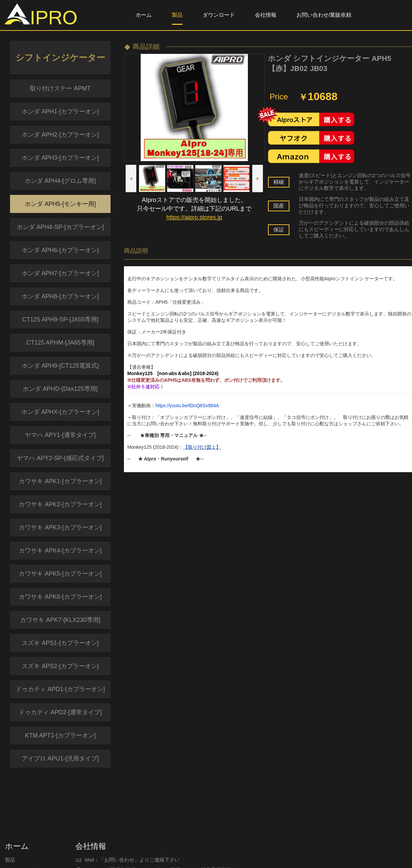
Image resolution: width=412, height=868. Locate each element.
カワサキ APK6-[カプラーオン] (60, 597)
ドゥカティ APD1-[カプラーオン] (60, 689)
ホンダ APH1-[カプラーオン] (60, 112)
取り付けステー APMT (60, 88)
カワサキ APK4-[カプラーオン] (60, 551)
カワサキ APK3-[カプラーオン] (60, 527)
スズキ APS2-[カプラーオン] (60, 666)
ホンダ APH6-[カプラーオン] (60, 250)
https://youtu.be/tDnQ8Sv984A (187, 406)
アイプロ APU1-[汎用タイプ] (60, 758)
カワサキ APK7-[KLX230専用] (60, 620)
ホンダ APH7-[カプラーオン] (60, 273)
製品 (177, 15)
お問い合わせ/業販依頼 (324, 15)
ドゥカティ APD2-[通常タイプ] (60, 712)
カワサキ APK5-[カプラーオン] (60, 574)
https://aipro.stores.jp (194, 217)
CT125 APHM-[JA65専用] (60, 343)
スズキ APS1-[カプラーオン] (60, 643)
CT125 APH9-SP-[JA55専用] (60, 319)
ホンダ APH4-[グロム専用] (60, 181)
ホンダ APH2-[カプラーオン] (60, 135)
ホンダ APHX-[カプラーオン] (60, 412)
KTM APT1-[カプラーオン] (60, 735)
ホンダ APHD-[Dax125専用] (60, 389)
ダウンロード (219, 15)
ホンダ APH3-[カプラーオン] (60, 158)
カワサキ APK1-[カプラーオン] (60, 481)
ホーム (144, 15)
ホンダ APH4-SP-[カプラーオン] (60, 227)
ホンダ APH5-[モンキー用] (60, 204)
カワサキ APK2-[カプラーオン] (60, 504)
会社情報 (266, 15)
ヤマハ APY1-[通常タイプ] (60, 435)
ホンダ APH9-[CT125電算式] (60, 366)
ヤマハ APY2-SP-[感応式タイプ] (60, 458)
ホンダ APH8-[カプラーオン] (60, 296)
